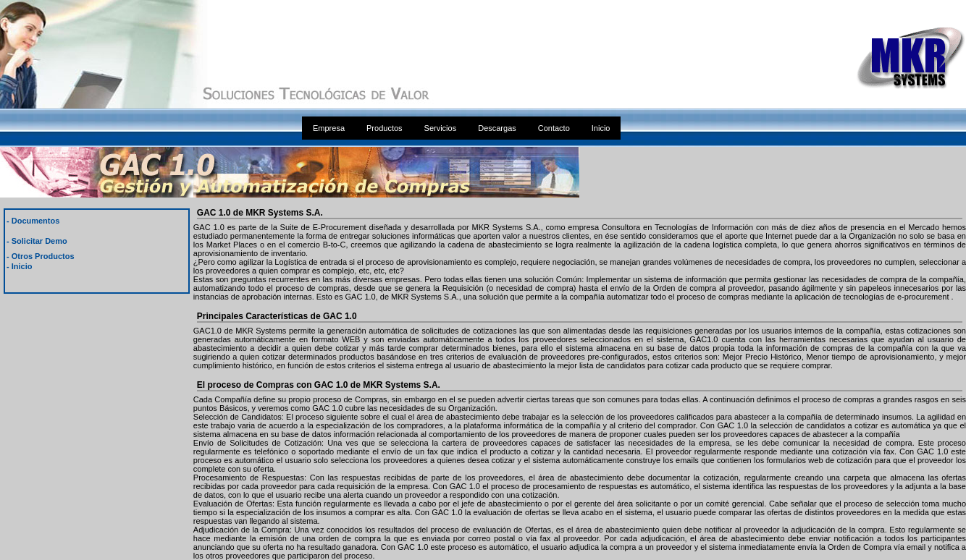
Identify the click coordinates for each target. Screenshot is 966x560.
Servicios (441, 128)
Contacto (554, 128)
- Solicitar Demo (37, 241)
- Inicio (19, 266)
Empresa (329, 128)
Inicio (601, 128)
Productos (385, 128)
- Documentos (33, 221)
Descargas (497, 128)
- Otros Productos (41, 256)
